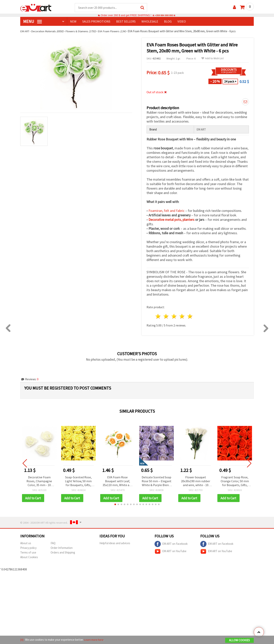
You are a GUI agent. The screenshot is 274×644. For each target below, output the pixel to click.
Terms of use (28, 553)
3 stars (174, 316)
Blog (168, 22)
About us (26, 543)
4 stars (182, 316)
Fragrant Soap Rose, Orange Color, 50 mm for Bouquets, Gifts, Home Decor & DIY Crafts (235, 482)
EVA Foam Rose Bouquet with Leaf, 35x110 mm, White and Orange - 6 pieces (118, 482)
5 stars (190, 316)
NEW (73, 22)
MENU (32, 22)
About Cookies (29, 557)
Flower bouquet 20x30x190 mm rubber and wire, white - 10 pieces (196, 482)
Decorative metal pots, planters (171, 220)
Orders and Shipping (63, 553)
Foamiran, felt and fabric (166, 211)
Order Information (62, 548)
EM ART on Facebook (171, 544)
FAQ (53, 543)
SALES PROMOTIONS (96, 22)
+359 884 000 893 (164, 15)
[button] (115, 505)
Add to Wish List (213, 59)
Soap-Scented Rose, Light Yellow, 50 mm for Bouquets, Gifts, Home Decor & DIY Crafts (78, 482)
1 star (158, 316)
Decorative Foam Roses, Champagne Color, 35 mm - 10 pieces (39, 482)
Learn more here (94, 640)
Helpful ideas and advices (115, 543)
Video (182, 22)
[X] (22, 640)
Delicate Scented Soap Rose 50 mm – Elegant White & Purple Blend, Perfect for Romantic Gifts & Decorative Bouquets (157, 482)
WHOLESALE (150, 22)
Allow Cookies (239, 640)
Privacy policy (28, 548)
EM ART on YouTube (170, 552)
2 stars (166, 316)
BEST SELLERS (126, 22)
